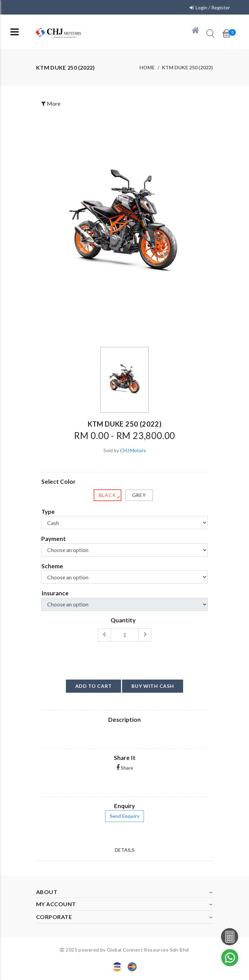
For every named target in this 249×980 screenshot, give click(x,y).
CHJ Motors (133, 450)
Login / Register (213, 7)
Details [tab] (125, 850)
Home (147, 67)
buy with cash (153, 686)
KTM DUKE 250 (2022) (187, 67)
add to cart (94, 686)
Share (125, 768)
